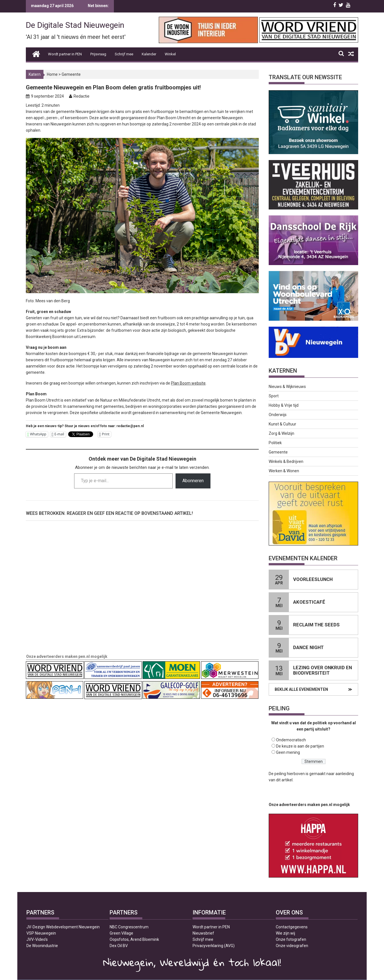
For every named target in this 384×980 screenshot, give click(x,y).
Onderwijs (278, 415)
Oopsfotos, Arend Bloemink (134, 939)
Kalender (149, 54)
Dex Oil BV (119, 946)
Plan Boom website (188, 383)
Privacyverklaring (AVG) (214, 946)
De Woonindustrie (42, 946)
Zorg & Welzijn (281, 433)
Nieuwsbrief (203, 933)
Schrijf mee (124, 54)
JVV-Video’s (37, 939)
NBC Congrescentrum (129, 927)
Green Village (121, 933)
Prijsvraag (98, 54)
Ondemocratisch (291, 740)
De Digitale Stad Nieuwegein (75, 25)
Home (52, 74)
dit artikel (284, 780)
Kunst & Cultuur (282, 424)
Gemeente (71, 74)
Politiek (275, 443)
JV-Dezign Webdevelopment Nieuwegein (63, 927)
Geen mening (288, 752)
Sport (274, 396)
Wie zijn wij (285, 933)
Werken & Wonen (284, 471)
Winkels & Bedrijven (286, 461)
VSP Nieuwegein (41, 933)
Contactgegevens (292, 927)
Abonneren (193, 481)
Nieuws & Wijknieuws (287, 387)
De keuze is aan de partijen (300, 746)
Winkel (170, 54)
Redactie (82, 96)
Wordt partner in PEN (65, 54)
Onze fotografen (291, 939)
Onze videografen (292, 946)
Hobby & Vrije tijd (284, 405)
